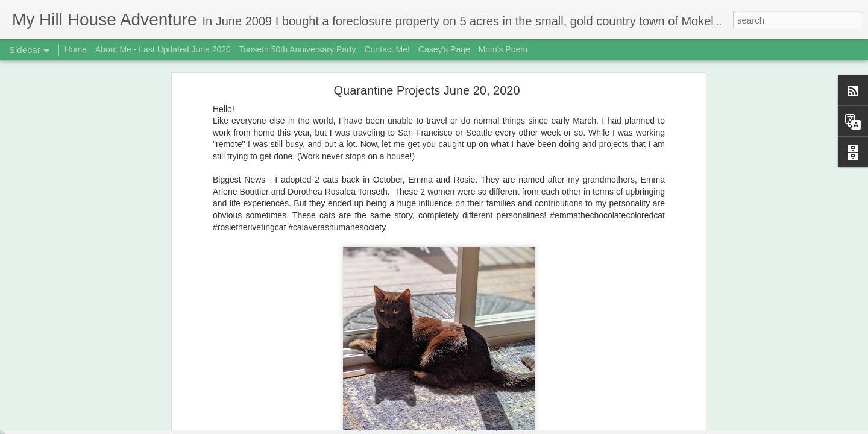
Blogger (472, 427)
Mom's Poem (503, 49)
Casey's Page (444, 49)
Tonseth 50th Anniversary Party (298, 49)
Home (76, 49)
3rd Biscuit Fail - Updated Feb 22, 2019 (93, 399)
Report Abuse (507, 427)
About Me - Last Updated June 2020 (163, 49)
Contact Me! (387, 49)
